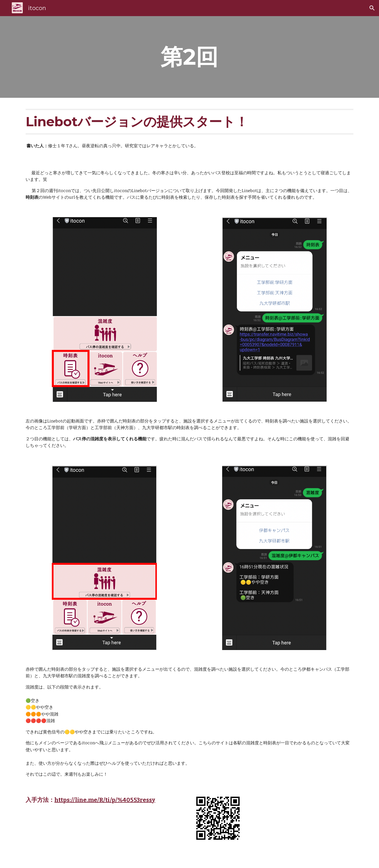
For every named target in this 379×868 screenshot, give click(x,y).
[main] (190, 57)
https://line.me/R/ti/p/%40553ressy (105, 800)
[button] (372, 8)
